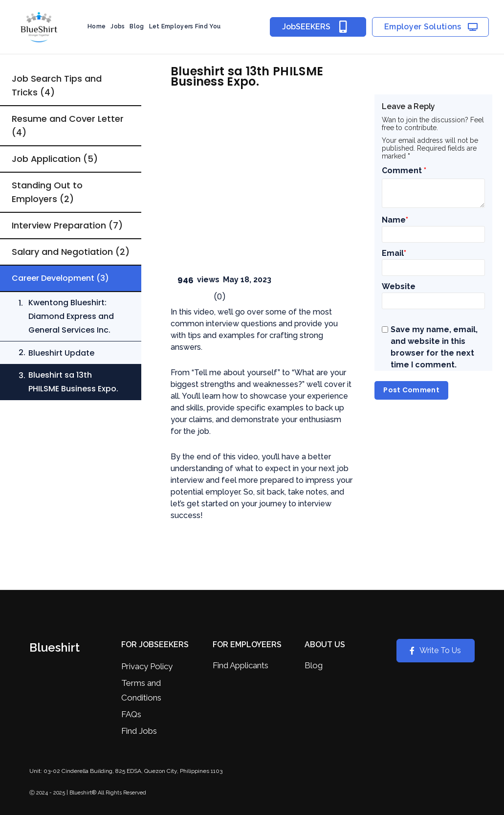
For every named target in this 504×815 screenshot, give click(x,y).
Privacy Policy (147, 666)
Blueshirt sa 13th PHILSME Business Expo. (73, 396)
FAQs (131, 714)
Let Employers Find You (185, 26)
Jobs (118, 26)
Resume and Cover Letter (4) (68, 125)
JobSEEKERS (318, 27)
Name (395, 220)
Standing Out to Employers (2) (47, 192)
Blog (137, 26)
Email (394, 253)
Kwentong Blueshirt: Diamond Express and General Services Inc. (71, 330)
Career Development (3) (60, 292)
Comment (404, 170)
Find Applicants (241, 665)
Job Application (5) (55, 159)
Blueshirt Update (61, 367)
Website (399, 286)
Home (97, 26)
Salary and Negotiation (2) (62, 259)
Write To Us (435, 650)
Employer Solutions (431, 27)
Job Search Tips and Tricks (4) (57, 85)
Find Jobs (139, 731)
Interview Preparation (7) (67, 225)
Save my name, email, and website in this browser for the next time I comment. (434, 347)
